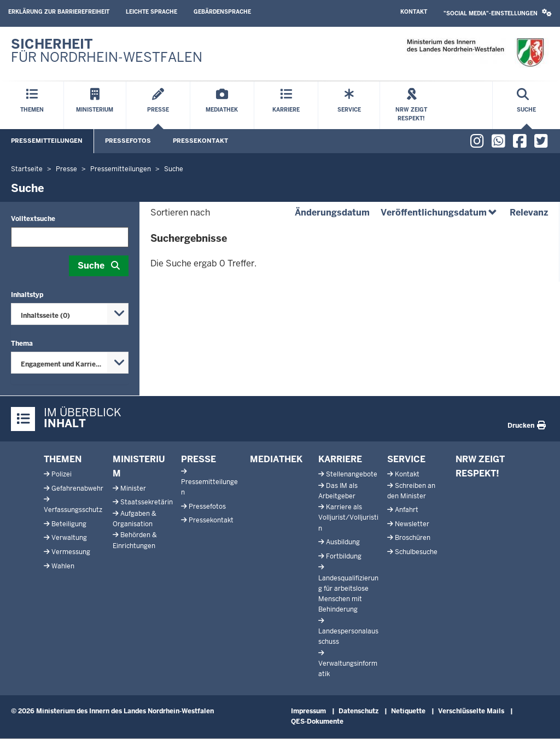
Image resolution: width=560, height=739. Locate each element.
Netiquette (408, 711)
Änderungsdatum (332, 213)
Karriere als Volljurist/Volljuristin (348, 517)
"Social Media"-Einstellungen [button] (498, 13)
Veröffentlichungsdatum (440, 213)
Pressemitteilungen (47, 141)
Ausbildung (343, 542)
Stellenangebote (352, 474)
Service (406, 459)
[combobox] (70, 314)
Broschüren (413, 538)
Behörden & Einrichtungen (135, 540)
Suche (91, 266)
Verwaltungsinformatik (348, 669)
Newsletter (412, 524)
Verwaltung (69, 538)
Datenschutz (358, 711)
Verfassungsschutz (73, 510)
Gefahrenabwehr (77, 488)
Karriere (340, 459)
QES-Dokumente (317, 721)
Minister (133, 488)
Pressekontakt (200, 141)
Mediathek (276, 459)
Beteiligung (69, 524)
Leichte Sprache (151, 12)
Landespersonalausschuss (348, 636)
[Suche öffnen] (526, 105)
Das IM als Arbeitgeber (338, 491)
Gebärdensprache (222, 12)
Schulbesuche (416, 552)
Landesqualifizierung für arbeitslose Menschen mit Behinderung (348, 594)
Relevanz (529, 213)
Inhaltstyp (27, 295)
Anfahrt (407, 510)
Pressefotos (128, 141)
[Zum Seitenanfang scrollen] (538, 719)
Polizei (62, 474)
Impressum (308, 711)
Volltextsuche (33, 219)
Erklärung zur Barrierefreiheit (59, 12)
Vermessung (71, 552)
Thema (22, 344)
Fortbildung (344, 556)
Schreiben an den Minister (411, 491)
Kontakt (414, 12)
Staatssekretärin (147, 502)
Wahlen (63, 566)
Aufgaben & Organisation (135, 519)
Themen (63, 459)
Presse (199, 459)
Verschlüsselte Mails (471, 711)
